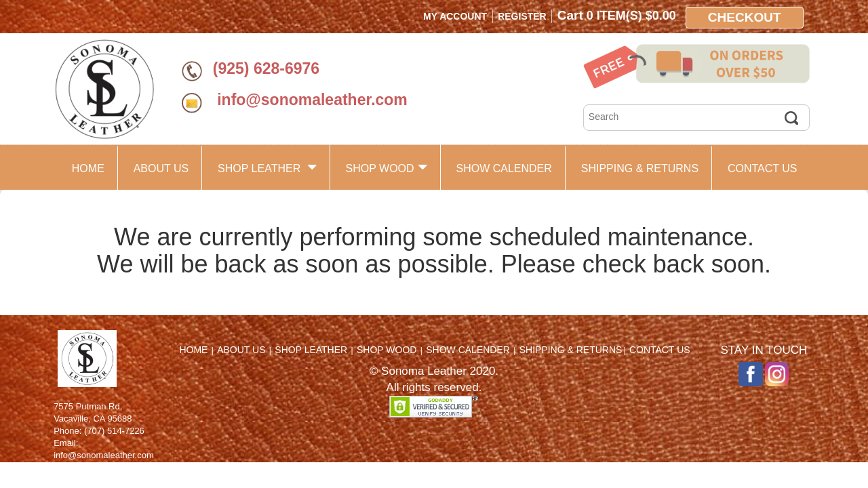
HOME (88, 168)
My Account (455, 16)
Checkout (745, 17)
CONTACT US (763, 168)
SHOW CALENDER (504, 168)
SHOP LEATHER (267, 167)
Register (522, 16)
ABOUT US (161, 168)
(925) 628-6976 (266, 68)
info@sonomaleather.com (310, 100)
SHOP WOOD (387, 167)
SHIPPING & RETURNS (640, 168)
